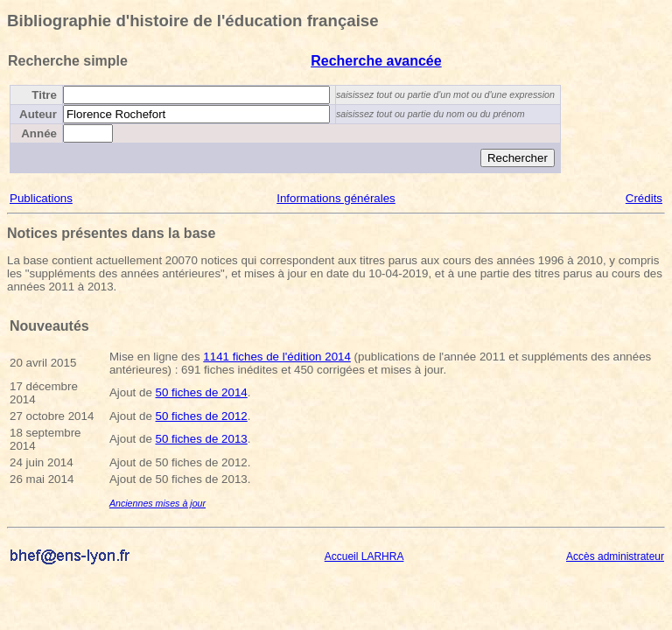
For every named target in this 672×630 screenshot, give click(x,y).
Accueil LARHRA (364, 556)
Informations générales (336, 198)
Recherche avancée (376, 61)
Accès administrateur (615, 556)
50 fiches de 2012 (202, 416)
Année (39, 133)
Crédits (644, 198)
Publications (41, 198)
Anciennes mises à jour (157, 503)
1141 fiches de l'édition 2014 (277, 357)
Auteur (38, 114)
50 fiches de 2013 (202, 439)
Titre (44, 95)
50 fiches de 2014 (202, 392)
